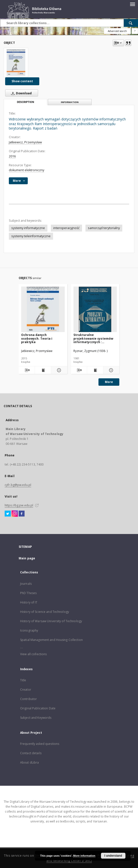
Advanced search (117, 31)
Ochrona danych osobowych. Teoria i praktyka (37, 338)
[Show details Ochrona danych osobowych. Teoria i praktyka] (58, 370)
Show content (22, 81)
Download (20, 93)
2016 (12, 156)
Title (23, 680)
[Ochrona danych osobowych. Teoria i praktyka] (43, 309)
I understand (113, 856)
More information (84, 856)
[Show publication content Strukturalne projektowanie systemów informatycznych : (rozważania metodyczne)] (95, 370)
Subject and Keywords (36, 718)
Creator (26, 690)
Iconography (29, 630)
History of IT (29, 602)
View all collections (33, 654)
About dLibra (29, 762)
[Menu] (132, 4)
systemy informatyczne (28, 228)
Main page (27, 558)
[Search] (131, 23)
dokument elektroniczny (27, 170)
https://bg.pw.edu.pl (19, 505)
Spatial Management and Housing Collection (51, 640)
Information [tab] (70, 102)
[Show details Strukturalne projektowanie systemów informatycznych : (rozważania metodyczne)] (111, 370)
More (109, 382)
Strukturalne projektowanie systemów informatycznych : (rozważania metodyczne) (94, 338)
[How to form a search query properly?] (135, 31)
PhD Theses (28, 593)
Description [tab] (26, 102)
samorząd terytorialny (104, 228)
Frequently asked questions (40, 744)
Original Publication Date (38, 708)
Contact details (31, 753)
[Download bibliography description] (27, 370)
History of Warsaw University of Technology (51, 621)
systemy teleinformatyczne (31, 236)
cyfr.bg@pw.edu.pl (18, 485)
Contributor (28, 699)
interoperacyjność (66, 228)
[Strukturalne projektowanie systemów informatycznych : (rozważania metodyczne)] (95, 309)
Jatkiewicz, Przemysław (25, 142)
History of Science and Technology (45, 612)
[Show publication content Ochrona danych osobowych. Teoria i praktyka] (43, 370)
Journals (26, 584)
